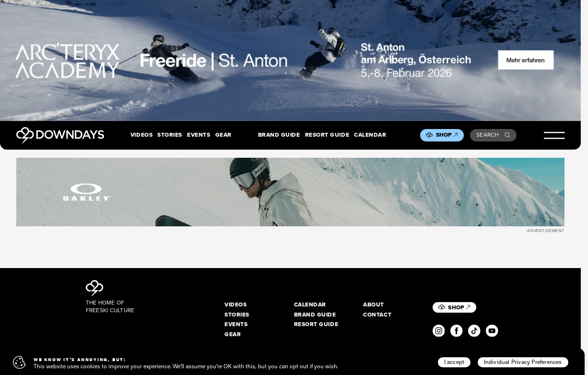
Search (493, 135)
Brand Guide (279, 135)
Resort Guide (327, 135)
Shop (447, 135)
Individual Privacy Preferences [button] (523, 362)
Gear (223, 135)
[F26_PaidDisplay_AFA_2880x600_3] (290, 60)
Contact (377, 315)
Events (199, 135)
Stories (170, 135)
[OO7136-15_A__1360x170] (290, 192)
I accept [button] (454, 362)
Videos (141, 135)
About (374, 305)
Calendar (370, 135)
